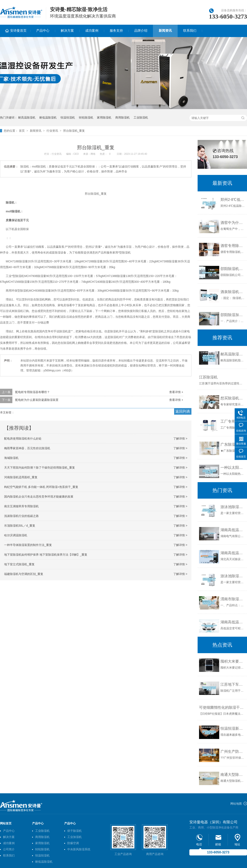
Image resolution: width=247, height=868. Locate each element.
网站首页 (6, 823)
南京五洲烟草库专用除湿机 (21, 506)
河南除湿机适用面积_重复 (21, 477)
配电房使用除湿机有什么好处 (23, 439)
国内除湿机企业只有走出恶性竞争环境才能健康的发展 (39, 497)
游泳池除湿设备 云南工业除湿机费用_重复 (233, 576)
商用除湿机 (122, 118)
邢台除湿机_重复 (74, 131)
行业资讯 (52, 131)
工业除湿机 (141, 118)
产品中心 (43, 31)
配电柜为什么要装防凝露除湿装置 (37, 400)
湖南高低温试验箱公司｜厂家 (233, 530)
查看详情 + (176, 392)
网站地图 (236, 804)
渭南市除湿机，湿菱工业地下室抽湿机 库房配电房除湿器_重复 (233, 599)
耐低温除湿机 (48, 118)
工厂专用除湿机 (233, 421)
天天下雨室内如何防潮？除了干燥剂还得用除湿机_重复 (40, 468)
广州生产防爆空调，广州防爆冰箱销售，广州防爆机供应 (233, 752)
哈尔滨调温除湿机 (16, 535)
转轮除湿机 (86, 118)
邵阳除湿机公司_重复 (233, 269)
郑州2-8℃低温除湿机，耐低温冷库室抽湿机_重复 (233, 200)
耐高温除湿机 (27, 118)
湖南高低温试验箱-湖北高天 (233, 553)
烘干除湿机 (75, 831)
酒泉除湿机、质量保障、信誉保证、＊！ (233, 292)
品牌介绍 (141, 31)
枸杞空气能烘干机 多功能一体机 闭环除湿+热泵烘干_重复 (41, 487)
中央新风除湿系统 (79, 849)
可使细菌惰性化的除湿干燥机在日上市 (222, 707)
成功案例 (92, 31)
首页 (22, 131)
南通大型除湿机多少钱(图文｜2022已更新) (233, 775)
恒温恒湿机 (68, 118)
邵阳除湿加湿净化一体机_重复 (233, 315)
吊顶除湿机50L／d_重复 (20, 526)
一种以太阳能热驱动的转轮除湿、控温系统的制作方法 (233, 468)
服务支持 (116, 31)
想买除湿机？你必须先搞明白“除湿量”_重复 (233, 398)
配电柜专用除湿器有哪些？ (33, 392)
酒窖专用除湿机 (233, 246)
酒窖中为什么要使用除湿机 (233, 223)
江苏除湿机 (208, 377)
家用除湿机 (104, 118)
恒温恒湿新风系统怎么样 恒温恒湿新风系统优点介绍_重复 (233, 728)
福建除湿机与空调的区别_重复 (24, 574)
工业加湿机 (75, 837)
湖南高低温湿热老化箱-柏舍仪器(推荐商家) (233, 622)
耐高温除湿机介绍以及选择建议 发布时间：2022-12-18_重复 (233, 354)
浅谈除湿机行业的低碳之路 (21, 516)
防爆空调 (73, 843)
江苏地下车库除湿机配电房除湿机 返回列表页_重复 (233, 684)
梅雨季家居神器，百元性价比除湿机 (27, 448)
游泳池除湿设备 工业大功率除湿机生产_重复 (233, 507)
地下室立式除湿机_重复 (19, 564)
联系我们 (190, 31)
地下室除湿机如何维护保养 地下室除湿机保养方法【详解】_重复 (46, 555)
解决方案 (67, 31)
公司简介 (9, 849)
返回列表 (183, 411)
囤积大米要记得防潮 (233, 661)
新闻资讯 (165, 31)
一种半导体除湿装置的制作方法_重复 (28, 545)
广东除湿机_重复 (233, 444)
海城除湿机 (11, 458)
